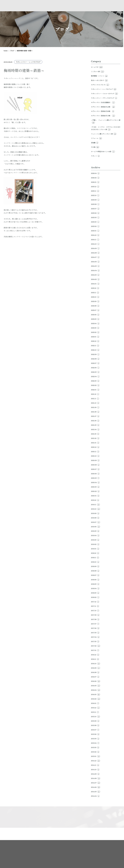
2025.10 (95, 195)
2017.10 (95, 611)
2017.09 (95, 615)
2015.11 (95, 712)
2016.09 (96, 668)
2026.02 (95, 178)
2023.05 (95, 319)
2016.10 (96, 664)
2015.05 (95, 739)
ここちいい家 (98, 71)
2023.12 (95, 288)
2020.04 (95, 482)
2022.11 (95, 346)
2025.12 (95, 187)
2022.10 (95, 350)
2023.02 (95, 332)
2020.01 (95, 496)
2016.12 (95, 655)
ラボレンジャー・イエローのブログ (104, 94)
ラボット (95, 156)
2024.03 (95, 275)
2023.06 (95, 315)
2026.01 (95, 182)
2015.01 (96, 756)
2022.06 (95, 368)
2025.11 (95, 191)
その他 (95, 147)
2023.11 (95, 293)
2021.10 (95, 403)
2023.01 (95, 337)
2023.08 (95, 306)
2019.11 (95, 505)
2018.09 (95, 566)
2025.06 (95, 213)
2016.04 (96, 690)
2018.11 (95, 558)
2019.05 (95, 531)
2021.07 (95, 416)
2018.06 (95, 580)
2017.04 (95, 637)
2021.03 (95, 434)
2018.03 (95, 593)
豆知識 (95, 143)
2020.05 (95, 478)
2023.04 (95, 323)
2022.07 (95, 363)
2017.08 (95, 619)
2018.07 (95, 575)
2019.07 (96, 522)
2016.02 (96, 699)
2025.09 (95, 200)
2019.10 (96, 509)
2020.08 (95, 465)
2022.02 (95, 385)
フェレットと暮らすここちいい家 (104, 134)
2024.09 (95, 248)
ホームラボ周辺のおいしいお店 (103, 151)
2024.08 (95, 253)
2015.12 (95, 708)
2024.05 (95, 266)
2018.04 (95, 588)
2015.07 (95, 730)
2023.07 (95, 310)
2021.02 (95, 438)
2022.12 (95, 341)
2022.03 (95, 381)
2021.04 (95, 429)
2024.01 (95, 284)
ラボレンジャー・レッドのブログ (28, 62)
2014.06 (96, 787)
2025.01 (95, 231)
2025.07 (95, 209)
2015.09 (95, 721)
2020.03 (95, 487)
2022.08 (95, 359)
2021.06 (95, 421)
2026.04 (95, 173)
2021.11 (95, 399)
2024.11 (95, 240)
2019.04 (95, 535)
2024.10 (95, 244)
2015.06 (95, 734)
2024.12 (95, 235)
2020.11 (95, 452)
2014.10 (95, 770)
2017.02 (96, 646)
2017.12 (95, 602)
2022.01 (95, 390)
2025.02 (95, 226)
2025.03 (95, 222)
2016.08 (95, 672)
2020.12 (95, 447)
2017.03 (95, 641)
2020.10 (95, 456)
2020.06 (95, 474)
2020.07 (95, 469)
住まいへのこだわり (99, 80)
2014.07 (96, 783)
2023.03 (95, 328)
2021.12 (95, 394)
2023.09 (95, 301)
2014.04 (95, 796)
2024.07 (95, 257)
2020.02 (95, 491)
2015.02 (95, 752)
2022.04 (95, 376)
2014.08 (96, 778)
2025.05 (95, 217)
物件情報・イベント (99, 76)
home (6, 51)
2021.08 (95, 412)
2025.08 (95, 204)
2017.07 (95, 624)
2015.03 (95, 747)
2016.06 (96, 681)
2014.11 (95, 765)
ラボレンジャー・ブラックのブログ (104, 98)
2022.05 (95, 372)
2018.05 (95, 584)
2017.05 (95, 633)
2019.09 (95, 513)
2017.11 (95, 606)
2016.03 (96, 694)
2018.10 (95, 562)
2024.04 (95, 270)
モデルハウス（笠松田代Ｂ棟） (103, 111)
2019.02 (95, 544)
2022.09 (95, 354)
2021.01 (95, 443)
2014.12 (96, 761)
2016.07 (95, 677)
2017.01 (95, 650)
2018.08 (95, 571)
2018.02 (95, 597)
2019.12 (95, 500)
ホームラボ (97, 67)
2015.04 (95, 743)
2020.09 (95, 460)
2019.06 (96, 527)
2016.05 (96, 686)
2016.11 (95, 659)
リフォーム (96, 138)
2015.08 (95, 725)
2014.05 (96, 792)
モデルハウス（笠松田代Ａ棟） (103, 107)
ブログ (12, 51)
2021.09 (95, 407)
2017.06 (95, 628)
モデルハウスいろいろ (100, 85)
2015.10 (95, 717)
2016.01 (95, 703)
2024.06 (95, 262)
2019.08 (95, 518)
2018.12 (95, 553)
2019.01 (95, 549)
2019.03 (95, 540)
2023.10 (95, 297)
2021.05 (95, 425)
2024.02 (95, 279)
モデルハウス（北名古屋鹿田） (103, 102)
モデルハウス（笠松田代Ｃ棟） (103, 116)
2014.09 (95, 774)
